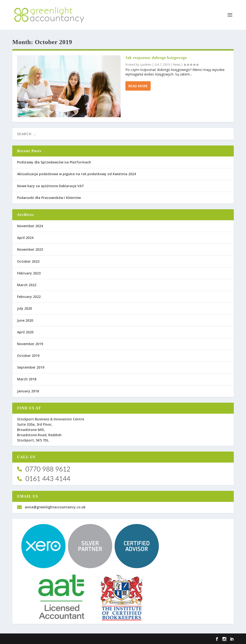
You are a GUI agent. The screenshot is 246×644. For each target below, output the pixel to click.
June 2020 (25, 320)
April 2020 (25, 332)
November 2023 (30, 249)
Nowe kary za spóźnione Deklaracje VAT (51, 186)
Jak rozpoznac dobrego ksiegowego (156, 58)
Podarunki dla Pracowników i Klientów (49, 198)
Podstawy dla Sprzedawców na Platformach (54, 162)
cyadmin (146, 65)
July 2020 (25, 308)
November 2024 (30, 226)
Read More (138, 86)
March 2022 (27, 285)
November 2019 (30, 344)
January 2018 (28, 391)
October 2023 (28, 261)
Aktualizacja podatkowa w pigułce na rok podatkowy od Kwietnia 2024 (77, 174)
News (177, 65)
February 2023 (29, 273)
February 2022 (29, 297)
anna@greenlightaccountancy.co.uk (51, 507)
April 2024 (25, 238)
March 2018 (27, 379)
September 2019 (31, 367)
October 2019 (28, 356)
